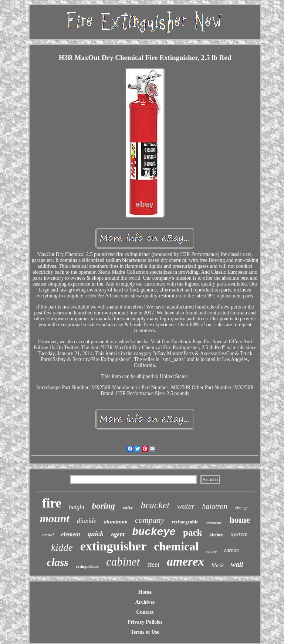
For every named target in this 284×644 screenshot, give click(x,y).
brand (48, 535)
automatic (214, 523)
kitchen (216, 535)
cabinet (123, 562)
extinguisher (113, 546)
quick (96, 534)
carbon (231, 550)
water (186, 506)
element (71, 534)
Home (145, 592)
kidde (62, 547)
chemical (176, 546)
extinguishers (87, 566)
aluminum (116, 522)
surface (211, 551)
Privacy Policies (145, 622)
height (77, 507)
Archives (145, 602)
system (239, 534)
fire (52, 503)
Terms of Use (145, 632)
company (150, 520)
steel (153, 564)
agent (118, 534)
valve (128, 508)
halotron (214, 506)
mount (55, 518)
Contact (145, 612)
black (217, 565)
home (240, 520)
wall (237, 564)
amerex (185, 562)
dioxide (87, 521)
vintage (241, 508)
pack (192, 532)
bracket (155, 505)
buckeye (154, 532)
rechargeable (185, 522)
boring (103, 506)
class (58, 562)
